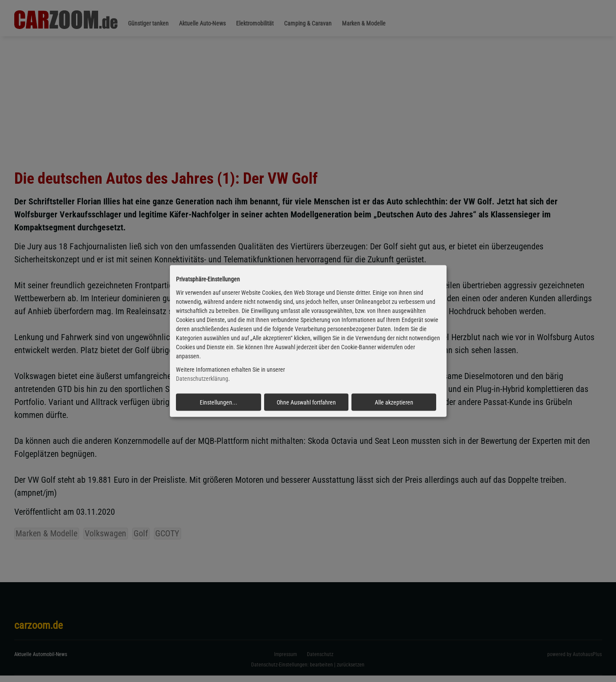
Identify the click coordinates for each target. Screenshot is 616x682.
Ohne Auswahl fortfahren (306, 402)
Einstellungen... (219, 402)
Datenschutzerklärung (202, 379)
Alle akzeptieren (394, 402)
